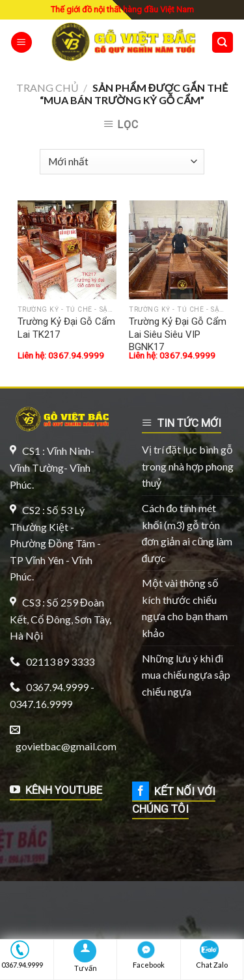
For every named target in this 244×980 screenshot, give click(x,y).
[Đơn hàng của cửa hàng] (122, 162)
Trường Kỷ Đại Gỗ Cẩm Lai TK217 (66, 328)
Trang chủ (47, 88)
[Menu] (21, 43)
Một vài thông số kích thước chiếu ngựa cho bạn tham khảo (185, 608)
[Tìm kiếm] (223, 43)
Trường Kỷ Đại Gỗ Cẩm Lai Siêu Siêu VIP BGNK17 (178, 334)
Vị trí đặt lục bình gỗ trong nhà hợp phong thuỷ (188, 466)
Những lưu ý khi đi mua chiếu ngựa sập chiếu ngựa (186, 675)
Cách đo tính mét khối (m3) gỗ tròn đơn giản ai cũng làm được (187, 533)
